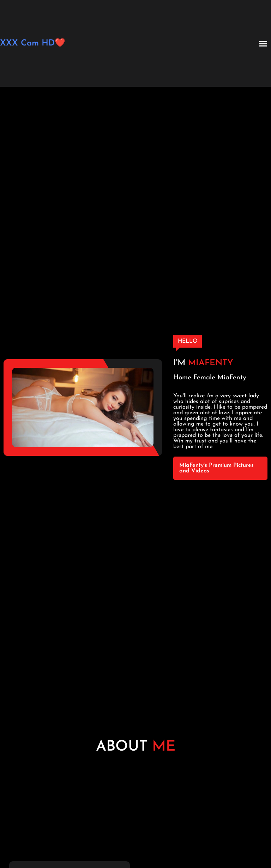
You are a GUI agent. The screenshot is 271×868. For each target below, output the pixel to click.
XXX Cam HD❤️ (33, 43)
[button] (263, 43)
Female (204, 378)
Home (182, 378)
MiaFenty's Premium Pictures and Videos (216, 468)
